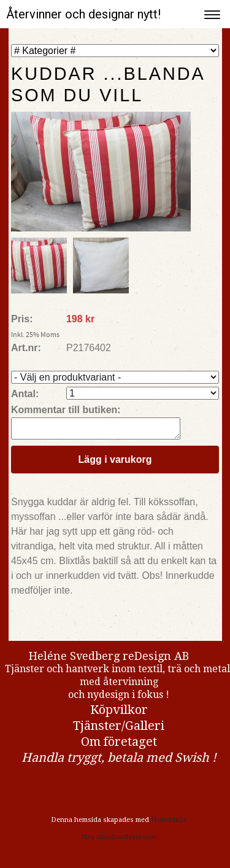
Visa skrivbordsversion (119, 841)
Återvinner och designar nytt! (83, 14)
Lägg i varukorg (115, 463)
